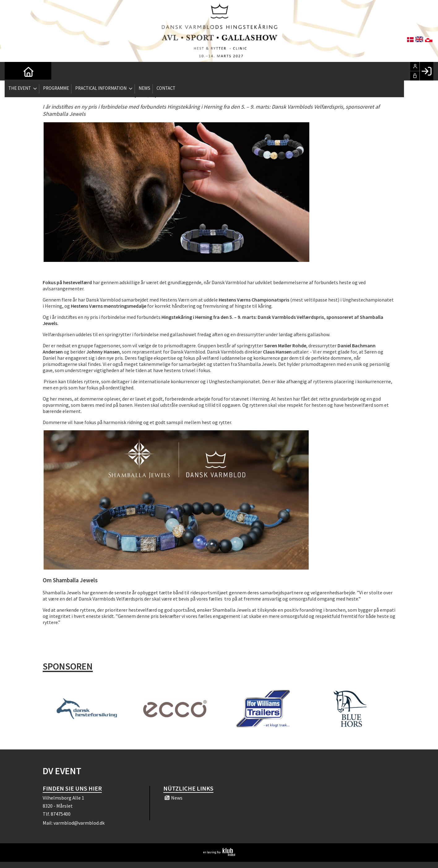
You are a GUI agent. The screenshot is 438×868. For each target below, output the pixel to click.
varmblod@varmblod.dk (79, 823)
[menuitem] (14, 71)
